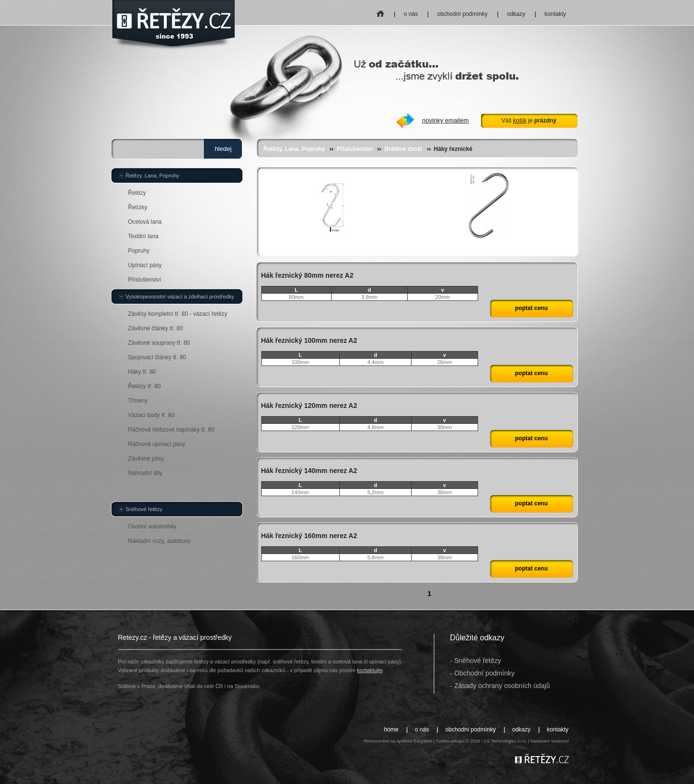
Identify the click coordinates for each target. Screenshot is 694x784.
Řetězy (137, 193)
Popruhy (139, 251)
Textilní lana (143, 236)
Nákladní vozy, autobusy (160, 541)
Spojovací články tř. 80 (157, 357)
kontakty (555, 14)
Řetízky (138, 207)
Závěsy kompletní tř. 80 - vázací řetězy (178, 314)
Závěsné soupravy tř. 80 (159, 343)
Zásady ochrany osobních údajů (502, 686)
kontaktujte (370, 670)
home (380, 11)
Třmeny (138, 401)
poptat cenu (532, 308)
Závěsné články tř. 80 (156, 328)
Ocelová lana (145, 222)
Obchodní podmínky (485, 673)
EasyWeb (423, 741)
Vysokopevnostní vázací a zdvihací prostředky (180, 297)
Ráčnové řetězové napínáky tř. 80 (171, 430)
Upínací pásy (145, 265)
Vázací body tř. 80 (152, 415)
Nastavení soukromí (549, 741)
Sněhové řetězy (144, 509)
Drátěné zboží (403, 149)
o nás (411, 14)
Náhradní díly (145, 473)
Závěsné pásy (146, 459)
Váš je (529, 121)
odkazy (516, 14)
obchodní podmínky (462, 14)
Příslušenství (355, 149)
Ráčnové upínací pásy (157, 444)
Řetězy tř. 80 (145, 386)
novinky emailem (446, 120)
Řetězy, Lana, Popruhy (294, 149)
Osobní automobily (152, 527)
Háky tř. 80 (142, 372)
